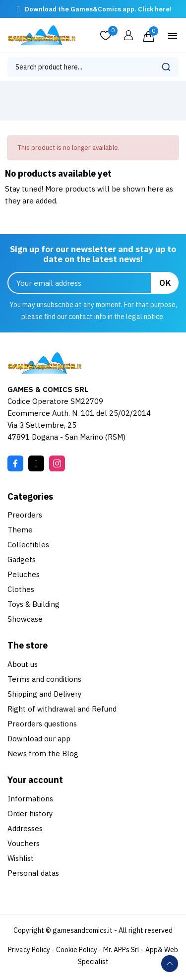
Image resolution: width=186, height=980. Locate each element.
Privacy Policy (29, 950)
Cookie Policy (77, 950)
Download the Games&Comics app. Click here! (98, 9)
